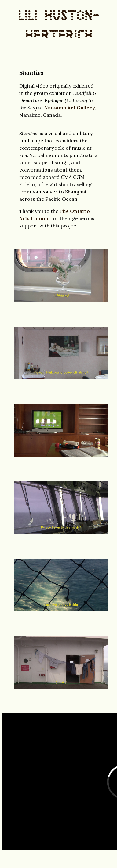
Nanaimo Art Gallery (70, 108)
